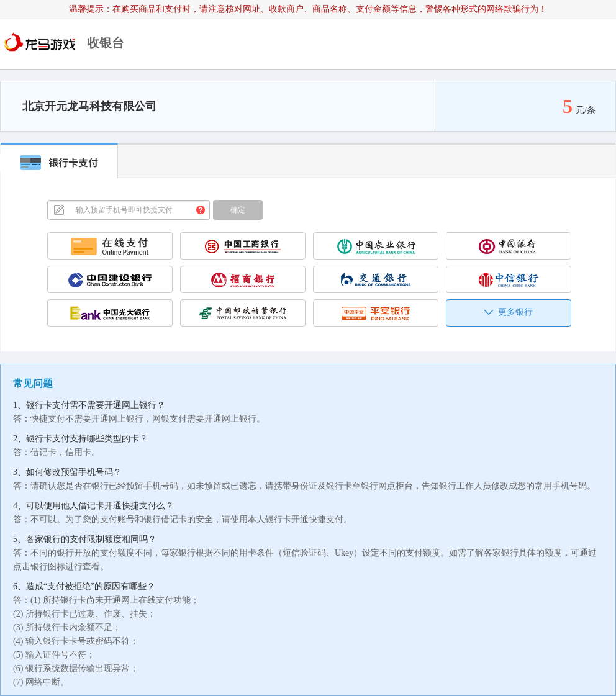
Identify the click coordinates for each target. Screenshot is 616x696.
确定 (238, 210)
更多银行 (509, 312)
